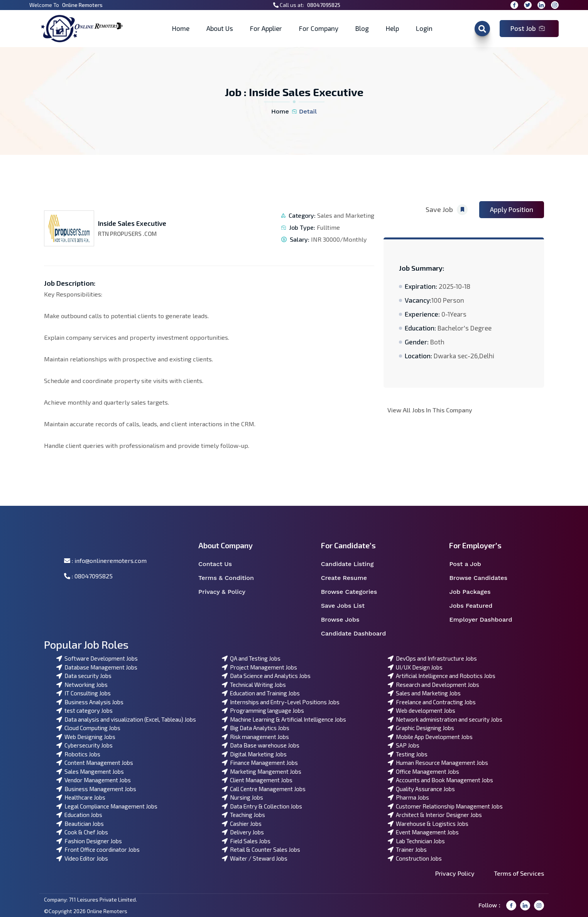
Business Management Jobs (96, 789)
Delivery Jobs (243, 832)
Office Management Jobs (423, 771)
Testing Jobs (408, 754)
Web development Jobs (422, 710)
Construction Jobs (415, 858)
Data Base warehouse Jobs (261, 745)
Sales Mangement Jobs (90, 771)
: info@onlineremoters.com (105, 560)
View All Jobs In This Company (430, 410)
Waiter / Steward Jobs (255, 858)
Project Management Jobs (259, 667)
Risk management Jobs (255, 737)
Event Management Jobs (423, 832)
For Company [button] (319, 28)
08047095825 (324, 5)
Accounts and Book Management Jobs (440, 780)
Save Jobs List (348, 606)
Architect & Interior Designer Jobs (435, 815)
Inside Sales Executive (132, 223)
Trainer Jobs (407, 849)
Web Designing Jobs (86, 737)
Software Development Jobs (97, 658)
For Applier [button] (266, 28)
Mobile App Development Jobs (430, 737)
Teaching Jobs (243, 815)
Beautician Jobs (80, 824)
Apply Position (512, 209)
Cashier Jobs (242, 824)
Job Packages (475, 592)
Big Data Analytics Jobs (256, 728)
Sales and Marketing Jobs (424, 693)
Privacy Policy (455, 873)
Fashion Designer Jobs (89, 841)
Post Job (528, 28)
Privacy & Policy (227, 592)
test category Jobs (84, 710)
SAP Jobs (404, 745)
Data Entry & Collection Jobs (262, 806)
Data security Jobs (84, 676)
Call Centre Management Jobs (264, 789)
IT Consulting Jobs (84, 693)
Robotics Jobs (78, 754)
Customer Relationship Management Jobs (445, 806)
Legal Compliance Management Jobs (107, 806)
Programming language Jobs (263, 710)
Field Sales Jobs (246, 841)
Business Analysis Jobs (90, 702)
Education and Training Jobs (261, 693)
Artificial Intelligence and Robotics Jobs (442, 676)
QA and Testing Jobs (251, 658)
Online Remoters (82, 5)
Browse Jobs (345, 620)
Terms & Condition (230, 578)
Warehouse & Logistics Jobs (428, 824)
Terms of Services (519, 873)
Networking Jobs (82, 685)
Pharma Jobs (408, 797)
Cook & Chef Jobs (82, 832)
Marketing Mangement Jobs (262, 771)
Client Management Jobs (257, 780)
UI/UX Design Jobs (415, 667)
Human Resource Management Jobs (438, 763)
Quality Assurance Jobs (421, 789)
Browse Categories (354, 592)
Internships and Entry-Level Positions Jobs (281, 702)
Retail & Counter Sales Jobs (261, 849)
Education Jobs (79, 815)
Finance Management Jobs (260, 763)
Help (392, 28)
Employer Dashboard (485, 620)
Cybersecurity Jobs (84, 745)
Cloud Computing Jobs (88, 728)
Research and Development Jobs (433, 685)
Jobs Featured (476, 606)
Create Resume (349, 578)
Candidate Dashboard (358, 634)
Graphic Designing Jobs (421, 728)
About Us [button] (220, 28)
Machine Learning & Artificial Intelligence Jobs (284, 719)
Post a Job (470, 564)
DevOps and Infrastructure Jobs (432, 658)
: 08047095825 (88, 576)
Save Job (447, 210)
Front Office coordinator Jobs (98, 849)
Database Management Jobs (97, 667)
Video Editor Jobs (82, 858)
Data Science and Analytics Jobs (266, 676)
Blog (362, 28)
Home (181, 28)
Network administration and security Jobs (445, 719)
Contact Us (220, 564)
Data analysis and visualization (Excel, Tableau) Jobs (126, 719)
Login (424, 28)
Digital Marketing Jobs (254, 754)
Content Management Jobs (95, 763)
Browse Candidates (483, 578)
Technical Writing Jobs (254, 685)
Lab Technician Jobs (416, 841)
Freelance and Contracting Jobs (432, 702)
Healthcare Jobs (81, 797)
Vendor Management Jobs (94, 780)
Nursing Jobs (242, 797)
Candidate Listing (352, 564)
